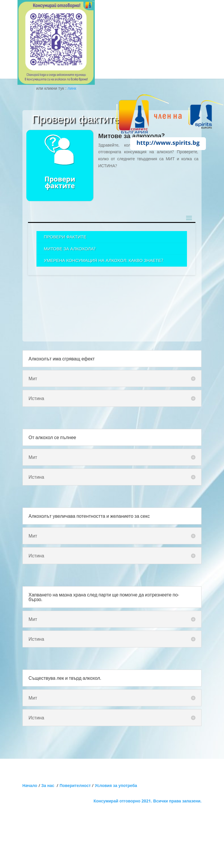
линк (72, 88)
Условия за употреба (116, 785)
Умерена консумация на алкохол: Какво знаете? (103, 260)
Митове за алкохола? (70, 249)
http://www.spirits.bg (168, 143)
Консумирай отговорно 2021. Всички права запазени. (148, 801)
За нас (49, 785)
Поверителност (75, 785)
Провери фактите (65, 237)
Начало (30, 785)
